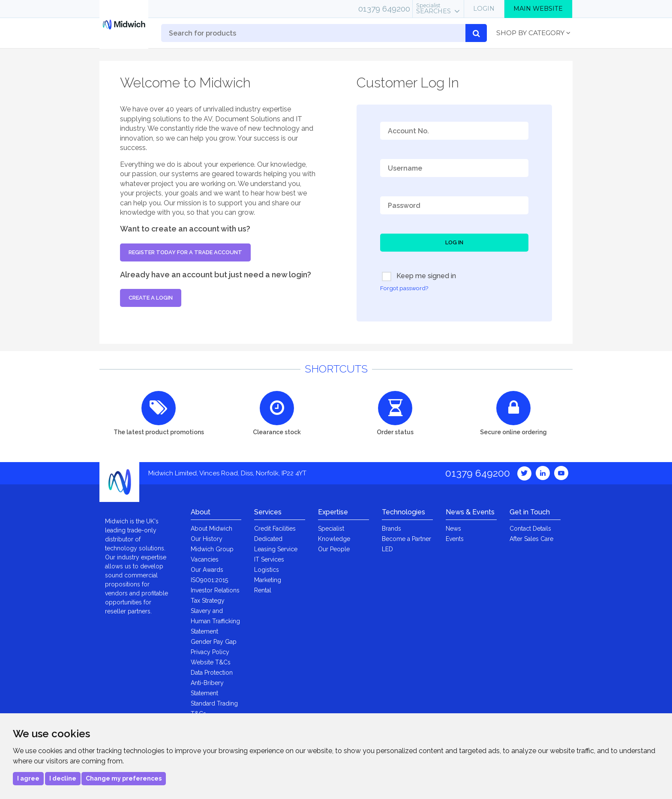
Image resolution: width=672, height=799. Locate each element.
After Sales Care (531, 539)
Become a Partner (406, 539)
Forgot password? (404, 288)
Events (455, 539)
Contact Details (530, 529)
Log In (454, 242)
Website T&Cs (211, 662)
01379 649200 (384, 9)
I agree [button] (28, 778)
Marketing (268, 580)
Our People (334, 549)
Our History (207, 539)
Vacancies (205, 559)
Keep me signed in (419, 276)
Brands (391, 529)
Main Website (538, 9)
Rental (263, 590)
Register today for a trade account (185, 252)
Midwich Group (212, 549)
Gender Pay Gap (214, 642)
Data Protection (212, 673)
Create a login (151, 298)
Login (484, 9)
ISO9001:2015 (209, 580)
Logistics (267, 570)
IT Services (269, 559)
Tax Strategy (208, 601)
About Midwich (211, 529)
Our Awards (207, 570)
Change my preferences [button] (124, 778)
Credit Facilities (275, 529)
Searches (433, 9)
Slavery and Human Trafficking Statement (215, 621)
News (453, 529)
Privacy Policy (210, 652)
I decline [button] (63, 778)
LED (387, 549)
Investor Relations (215, 590)
